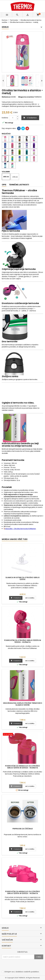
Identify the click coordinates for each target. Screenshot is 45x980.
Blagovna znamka (26, 97)
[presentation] (20, 965)
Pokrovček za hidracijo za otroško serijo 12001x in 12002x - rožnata (22, 767)
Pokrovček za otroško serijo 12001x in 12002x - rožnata (23, 641)
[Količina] (13, 118)
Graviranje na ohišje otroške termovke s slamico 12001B (23, 704)
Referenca (6, 97)
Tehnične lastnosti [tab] (19, 185)
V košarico (30, 118)
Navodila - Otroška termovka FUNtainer (20, 529)
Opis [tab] (4, 185)
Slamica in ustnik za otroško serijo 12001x (23, 578)
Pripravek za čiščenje (23, 829)
